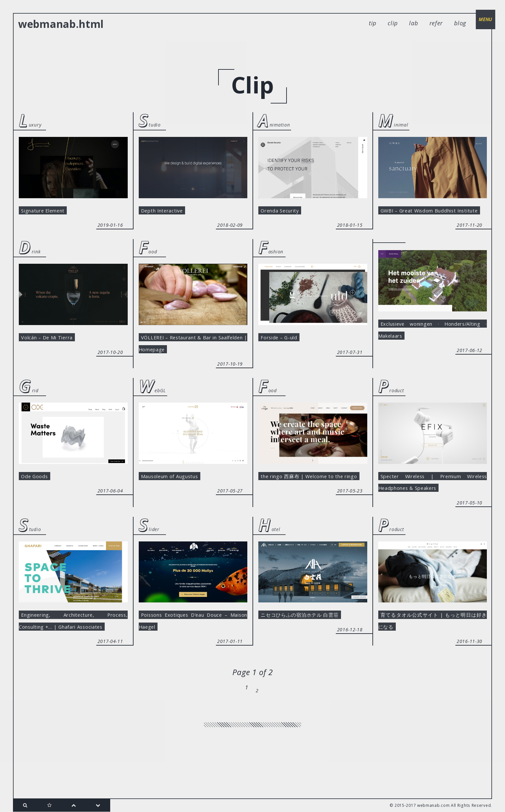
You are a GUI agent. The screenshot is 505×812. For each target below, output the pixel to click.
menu (482, 23)
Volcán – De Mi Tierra (54, 356)
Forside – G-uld (284, 356)
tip (373, 23)
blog (460, 23)
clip (393, 23)
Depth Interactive (168, 212)
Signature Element (50, 212)
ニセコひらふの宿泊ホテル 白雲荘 (308, 645)
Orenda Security (286, 212)
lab (413, 23)
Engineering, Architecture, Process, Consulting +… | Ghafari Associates (73, 659)
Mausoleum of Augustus (178, 500)
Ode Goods (38, 500)
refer (436, 23)
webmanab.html (61, 24)
